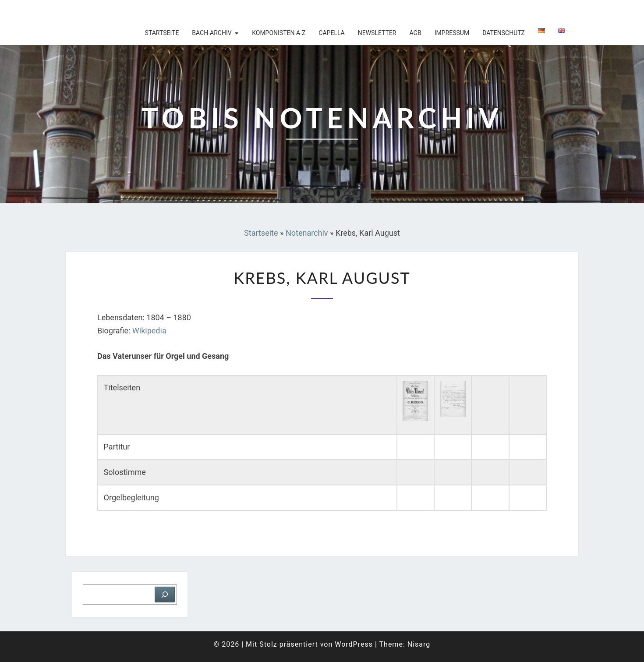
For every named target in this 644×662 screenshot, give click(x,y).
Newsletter (377, 33)
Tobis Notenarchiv (122, 11)
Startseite (162, 33)
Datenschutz (504, 33)
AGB (415, 33)
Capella (331, 33)
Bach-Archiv (212, 33)
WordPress (354, 644)
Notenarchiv (307, 233)
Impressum (452, 33)
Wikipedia (149, 331)
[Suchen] (165, 595)
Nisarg (419, 644)
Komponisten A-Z (279, 33)
